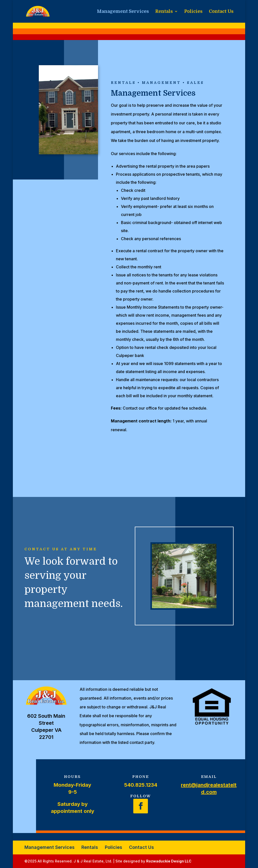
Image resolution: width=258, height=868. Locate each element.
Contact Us (221, 12)
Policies (193, 12)
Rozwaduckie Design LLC (169, 861)
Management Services (123, 12)
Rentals (164, 12)
